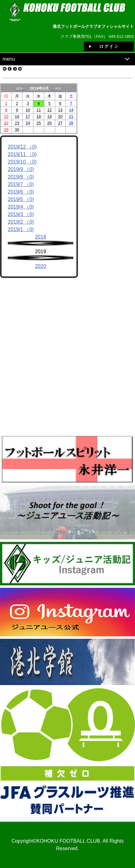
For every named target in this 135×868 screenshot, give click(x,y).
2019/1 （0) (21, 229)
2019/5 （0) (21, 199)
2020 (41, 266)
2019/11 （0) (22, 154)
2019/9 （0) (21, 169)
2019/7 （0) (21, 184)
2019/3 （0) (21, 214)
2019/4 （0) (21, 207)
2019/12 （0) (22, 147)
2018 (41, 237)
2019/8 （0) (21, 177)
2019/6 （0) (21, 192)
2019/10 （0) (22, 162)
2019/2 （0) (21, 222)
